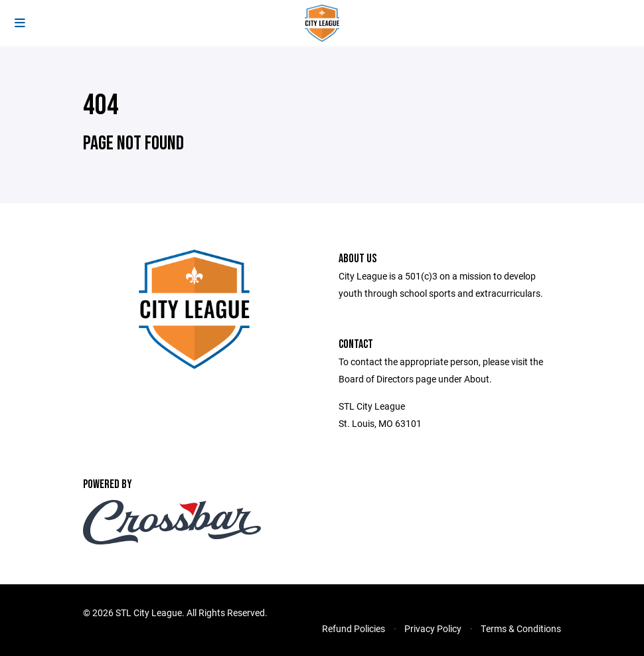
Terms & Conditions (521, 628)
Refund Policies (354, 628)
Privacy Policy (433, 628)
